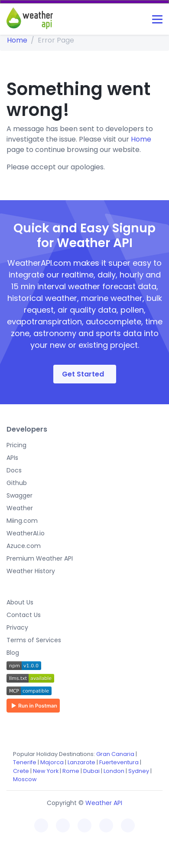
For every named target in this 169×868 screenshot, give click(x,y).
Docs (14, 470)
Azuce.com (24, 546)
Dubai (91, 771)
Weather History (31, 571)
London (114, 771)
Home (17, 40)
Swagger (19, 495)
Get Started (83, 374)
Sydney (139, 771)
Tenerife (25, 762)
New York (46, 771)
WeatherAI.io (26, 533)
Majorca (52, 762)
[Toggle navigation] (157, 19)
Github (17, 483)
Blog (13, 653)
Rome (71, 771)
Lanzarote (81, 762)
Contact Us (24, 615)
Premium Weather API (40, 558)
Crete (21, 771)
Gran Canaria (115, 754)
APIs (12, 458)
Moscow (25, 779)
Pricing (16, 445)
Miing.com (22, 521)
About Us (20, 602)
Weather (20, 508)
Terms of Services (34, 640)
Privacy (17, 627)
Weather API (104, 803)
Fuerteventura (119, 762)
